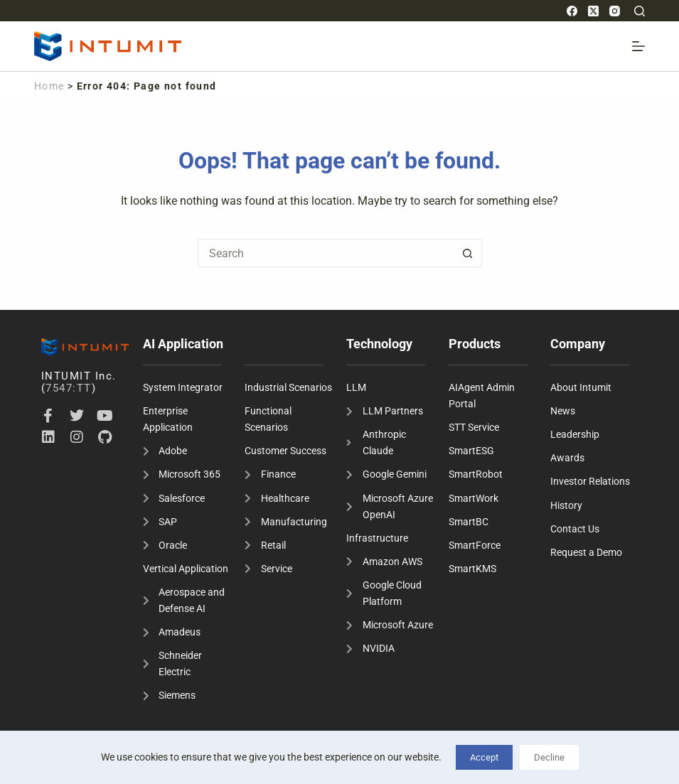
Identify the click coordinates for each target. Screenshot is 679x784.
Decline (549, 757)
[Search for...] (326, 253)
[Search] (640, 11)
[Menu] (638, 46)
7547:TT (69, 388)
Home (49, 86)
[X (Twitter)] (593, 11)
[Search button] (468, 253)
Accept (484, 757)
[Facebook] (572, 11)
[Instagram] (615, 11)
